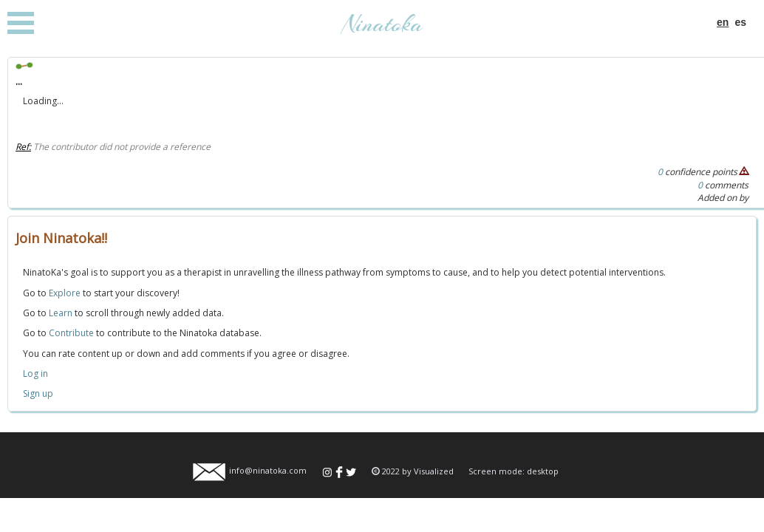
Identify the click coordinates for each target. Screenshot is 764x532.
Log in (35, 374)
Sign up (38, 393)
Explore (65, 293)
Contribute (71, 333)
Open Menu (21, 23)
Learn (61, 313)
